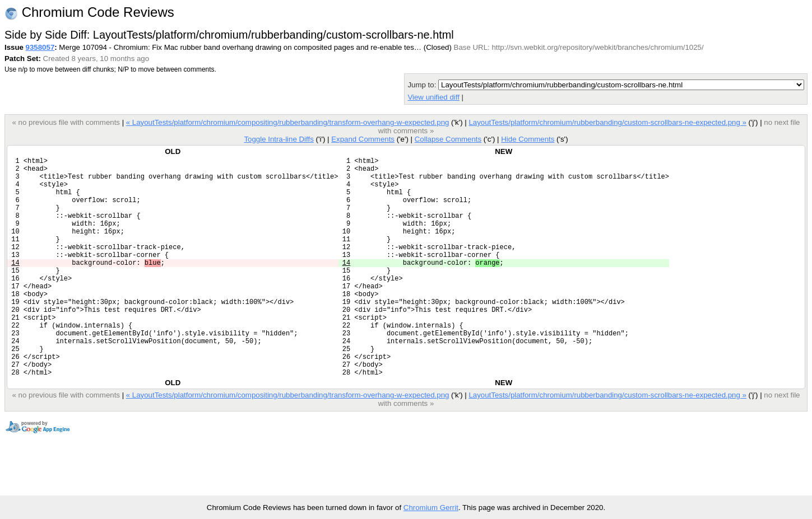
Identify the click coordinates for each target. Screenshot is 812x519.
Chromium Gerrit (431, 508)
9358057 (40, 47)
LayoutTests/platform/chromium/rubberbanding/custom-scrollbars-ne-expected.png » (607, 122)
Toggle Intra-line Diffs (279, 139)
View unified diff (433, 97)
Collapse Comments (448, 139)
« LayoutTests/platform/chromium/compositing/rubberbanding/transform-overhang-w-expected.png (288, 122)
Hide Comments (528, 139)
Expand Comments (363, 139)
